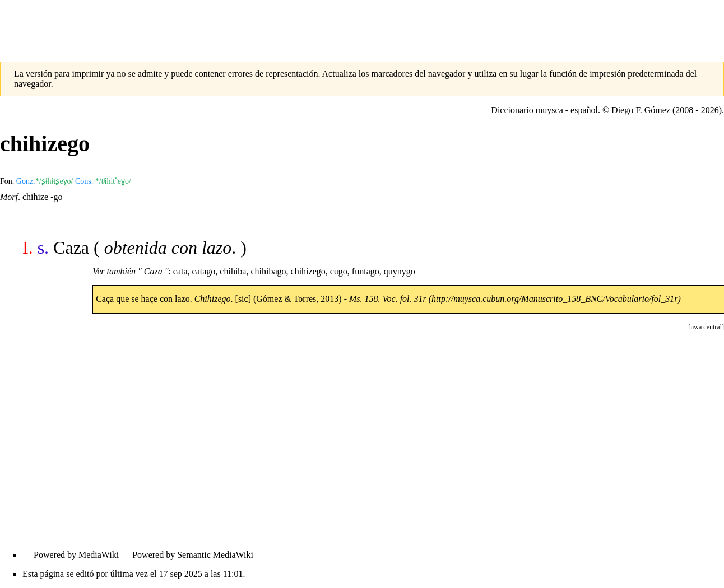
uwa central (706, 327)
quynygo (400, 271)
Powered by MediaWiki (76, 555)
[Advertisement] (362, 25)
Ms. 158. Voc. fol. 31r (388, 299)
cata (180, 271)
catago (204, 271)
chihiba (233, 271)
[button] (706, 327)
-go (56, 197)
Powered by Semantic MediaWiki (193, 555)
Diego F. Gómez (641, 110)
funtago (366, 271)
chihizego (308, 271)
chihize (35, 197)
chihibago (268, 271)
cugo (339, 271)
